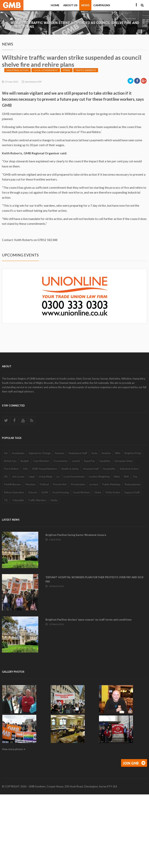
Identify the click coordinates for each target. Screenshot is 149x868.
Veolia (54, 574)
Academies (18, 527)
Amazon (60, 527)
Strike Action (113, 566)
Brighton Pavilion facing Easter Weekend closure (76, 608)
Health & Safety (70, 542)
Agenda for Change (40, 527)
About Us (70, 5)
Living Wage (46, 550)
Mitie (117, 550)
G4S (25, 542)
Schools (33, 566)
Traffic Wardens (86, 144)
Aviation (106, 527)
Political (44, 558)
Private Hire (60, 558)
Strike (67, 144)
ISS (6, 550)
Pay (135, 550)
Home (55, 5)
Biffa (118, 527)
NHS (126, 550)
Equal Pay (90, 534)
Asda (94, 527)
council (76, 534)
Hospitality (109, 542)
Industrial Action (17, 144)
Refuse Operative (14, 566)
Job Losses (18, 550)
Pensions (30, 558)
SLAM (45, 566)
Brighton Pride (133, 527)
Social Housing (61, 566)
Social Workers (82, 566)
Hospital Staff (91, 542)
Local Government (46, 144)
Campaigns (102, 5)
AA (6, 527)
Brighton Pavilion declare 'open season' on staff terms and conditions (89, 693)
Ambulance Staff (78, 527)
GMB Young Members (45, 542)
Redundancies (133, 558)
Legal (32, 550)
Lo (58, 550)
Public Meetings (112, 558)
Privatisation (78, 558)
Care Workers (41, 534)
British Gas (10, 534)
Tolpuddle (18, 574)
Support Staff (132, 566)
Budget (25, 534)
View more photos (12, 823)
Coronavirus (61, 534)
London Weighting (99, 550)
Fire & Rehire (11, 542)
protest (94, 558)
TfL (6, 574)
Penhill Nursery (13, 558)
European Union (124, 534)
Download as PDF (33, 155)
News (85, 5)
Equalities (105, 534)
